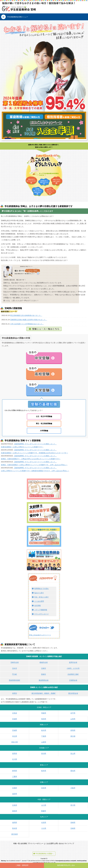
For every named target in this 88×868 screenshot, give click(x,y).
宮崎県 (73, 828)
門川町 (15, 674)
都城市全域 (44, 662)
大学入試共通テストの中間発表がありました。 (27, 324)
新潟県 (44, 753)
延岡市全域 (73, 662)
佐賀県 (44, 822)
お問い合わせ (59, 843)
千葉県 (44, 736)
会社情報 (37, 606)
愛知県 (73, 771)
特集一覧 (17, 843)
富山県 (73, 753)
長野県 (15, 753)
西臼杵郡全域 (73, 693)
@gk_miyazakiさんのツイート (40, 635)
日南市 (44, 668)
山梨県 (44, 742)
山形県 (73, 719)
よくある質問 (39, 601)
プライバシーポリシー (35, 843)
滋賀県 (15, 794)
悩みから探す (39, 593)
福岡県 (15, 822)
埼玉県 (15, 736)
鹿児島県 (15, 834)
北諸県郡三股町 (73, 674)
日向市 (15, 668)
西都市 (44, 674)
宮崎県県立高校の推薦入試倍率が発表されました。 (29, 320)
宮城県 (15, 719)
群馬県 (73, 730)
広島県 (15, 805)
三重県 (15, 777)
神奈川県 (15, 742)
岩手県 (73, 713)
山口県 (44, 805)
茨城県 (15, 730)
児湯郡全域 (73, 680)
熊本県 (15, 828)
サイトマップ (69, 843)
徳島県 (15, 811)
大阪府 (73, 788)
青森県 (44, 713)
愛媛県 (44, 811)
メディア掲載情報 (41, 610)
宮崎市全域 (15, 662)
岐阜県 (44, 771)
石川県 (15, 759)
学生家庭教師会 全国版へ (44, 854)
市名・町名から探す (41, 597)
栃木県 (44, 730)
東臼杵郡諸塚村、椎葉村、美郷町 (44, 693)
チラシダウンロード (41, 614)
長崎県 (73, 822)
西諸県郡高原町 (15, 680)
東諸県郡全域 (44, 680)
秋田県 (44, 719)
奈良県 (44, 788)
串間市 (15, 693)
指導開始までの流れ (41, 589)
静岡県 (15, 771)
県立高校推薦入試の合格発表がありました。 (26, 315)
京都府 (15, 788)
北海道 (15, 713)
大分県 (44, 828)
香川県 (73, 805)
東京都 (73, 736)
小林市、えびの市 (73, 668)
